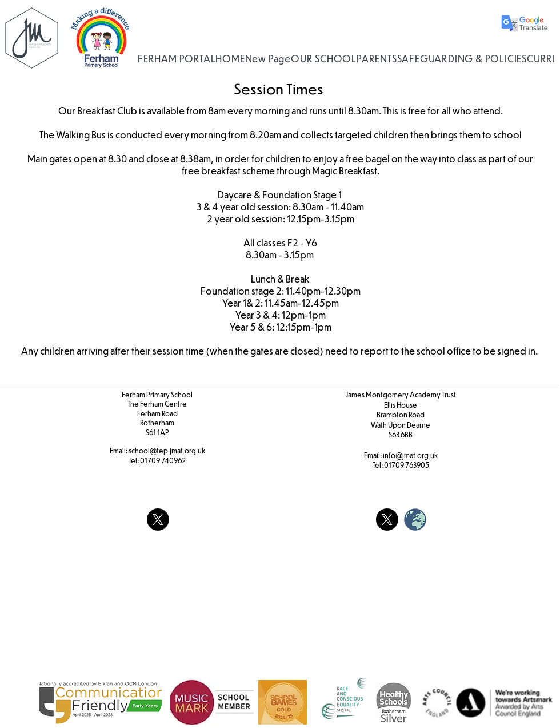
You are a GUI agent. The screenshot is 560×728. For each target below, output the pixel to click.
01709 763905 (407, 465)
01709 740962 (163, 460)
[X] (158, 520)
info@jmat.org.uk (410, 455)
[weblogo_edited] (415, 520)
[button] (324, 59)
